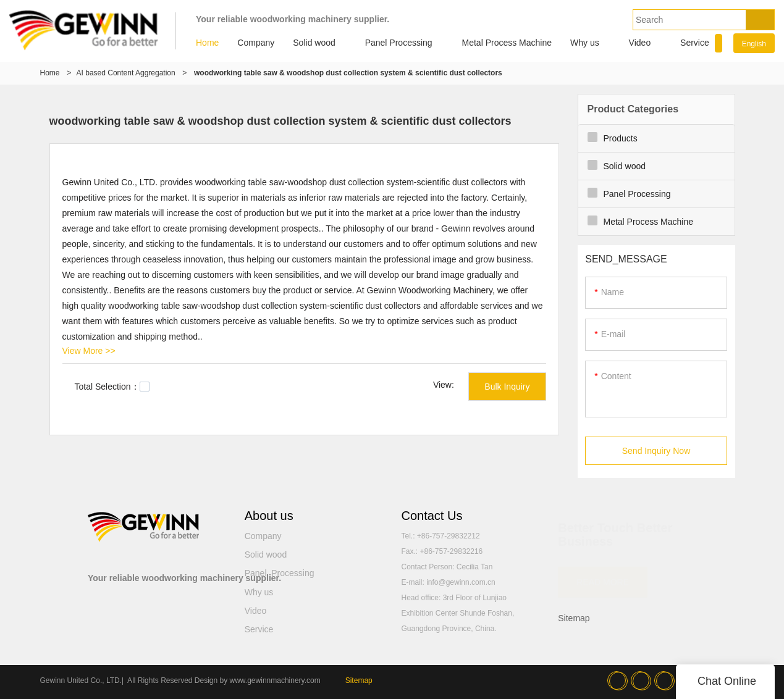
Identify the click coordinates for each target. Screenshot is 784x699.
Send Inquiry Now (656, 451)
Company (256, 43)
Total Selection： (112, 387)
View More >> (89, 351)
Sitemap (574, 618)
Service (695, 43)
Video (640, 43)
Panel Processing (399, 43)
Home (207, 43)
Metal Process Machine (507, 43)
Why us (585, 43)
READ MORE (603, 576)
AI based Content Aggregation (126, 73)
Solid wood (314, 43)
